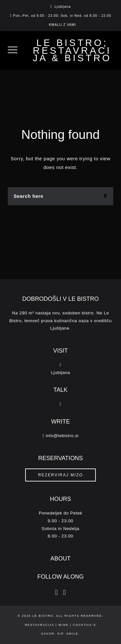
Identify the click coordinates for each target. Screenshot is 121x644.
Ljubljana (63, 6)
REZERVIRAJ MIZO (60, 475)
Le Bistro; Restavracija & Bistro (72, 50)
